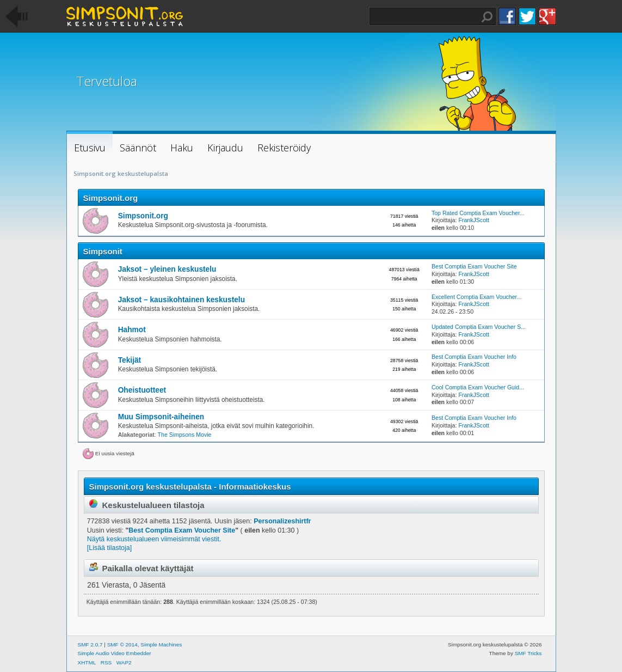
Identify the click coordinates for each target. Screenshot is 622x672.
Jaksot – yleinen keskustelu (167, 269)
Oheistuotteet (142, 390)
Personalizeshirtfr (282, 521)
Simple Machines (161, 644)
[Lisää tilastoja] (109, 548)
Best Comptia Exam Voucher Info (474, 357)
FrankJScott (474, 220)
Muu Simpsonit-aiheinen (161, 417)
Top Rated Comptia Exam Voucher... (478, 213)
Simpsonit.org (111, 198)
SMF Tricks (528, 653)
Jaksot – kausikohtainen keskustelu (181, 300)
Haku (487, 17)
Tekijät (130, 360)
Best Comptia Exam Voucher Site (474, 266)
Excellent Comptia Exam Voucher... (476, 297)
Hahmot (132, 330)
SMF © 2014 (122, 644)
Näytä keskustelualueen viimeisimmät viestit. (154, 539)
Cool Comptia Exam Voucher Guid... (478, 387)
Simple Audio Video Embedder (115, 653)
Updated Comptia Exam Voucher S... (479, 327)
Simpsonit (103, 251)
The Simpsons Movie (185, 435)
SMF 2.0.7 (90, 644)
